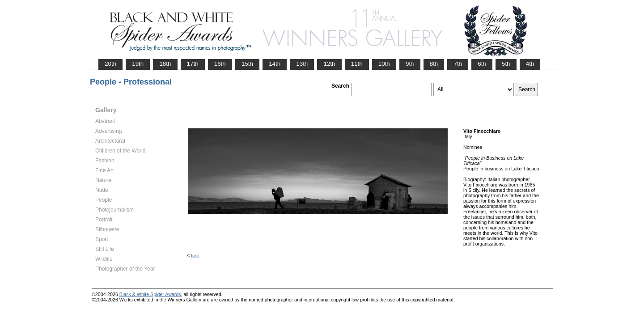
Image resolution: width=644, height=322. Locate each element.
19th (138, 64)
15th (247, 64)
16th (220, 64)
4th (530, 64)
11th (357, 64)
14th (275, 64)
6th (482, 64)
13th (302, 64)
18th (165, 64)
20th (110, 64)
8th (434, 64)
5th (506, 64)
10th (384, 64)
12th (329, 64)
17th (193, 64)
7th (458, 64)
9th (410, 64)
